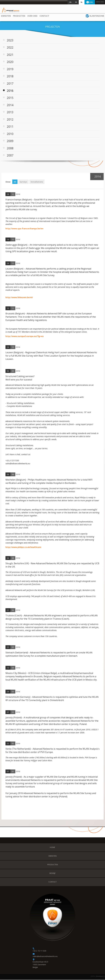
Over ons (33, 16)
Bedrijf (52, 873)
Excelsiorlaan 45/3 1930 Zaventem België (40, 965)
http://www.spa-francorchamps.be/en (24, 229)
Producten (20, 16)
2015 (10, 98)
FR (76, 2)
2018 (10, 77)
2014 (10, 105)
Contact (45, 16)
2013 (10, 112)
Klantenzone (97, 16)
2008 (10, 148)
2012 (10, 120)
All (15, 182)
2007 (10, 156)
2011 (10, 127)
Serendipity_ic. (101, 977)
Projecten (52, 27)
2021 (10, 55)
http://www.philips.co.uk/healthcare (23, 547)
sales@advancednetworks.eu (45, 957)
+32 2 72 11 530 (39, 951)
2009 (10, 141)
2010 (10, 134)
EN (70, 2)
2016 (10, 91)
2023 (10, 41)
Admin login (100, 2)
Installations (37, 182)
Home (52, 848)
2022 (10, 48)
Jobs (90, 2)
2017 (10, 84)
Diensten (7, 16)
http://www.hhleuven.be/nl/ (19, 297)
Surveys (23, 182)
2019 (10, 69)
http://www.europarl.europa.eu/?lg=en (25, 336)
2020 (10, 62)
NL (82, 2)
